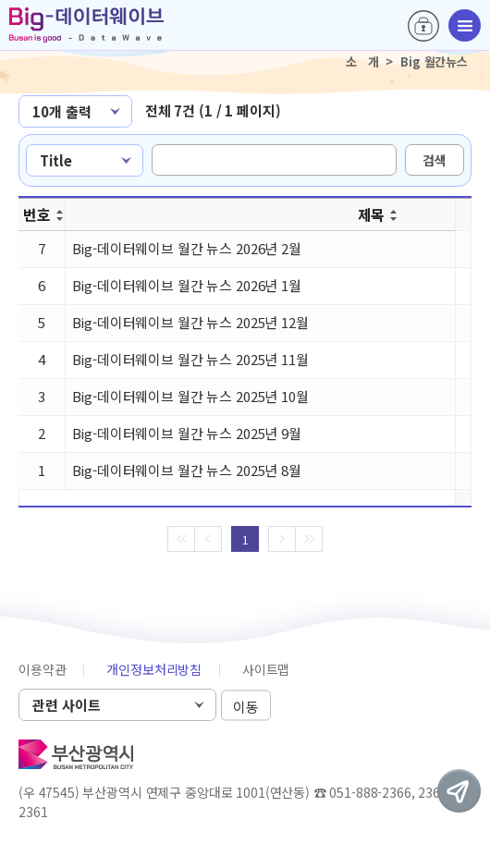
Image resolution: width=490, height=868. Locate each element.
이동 (246, 706)
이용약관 (42, 669)
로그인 (423, 26)
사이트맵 (266, 669)
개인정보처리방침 (154, 669)
